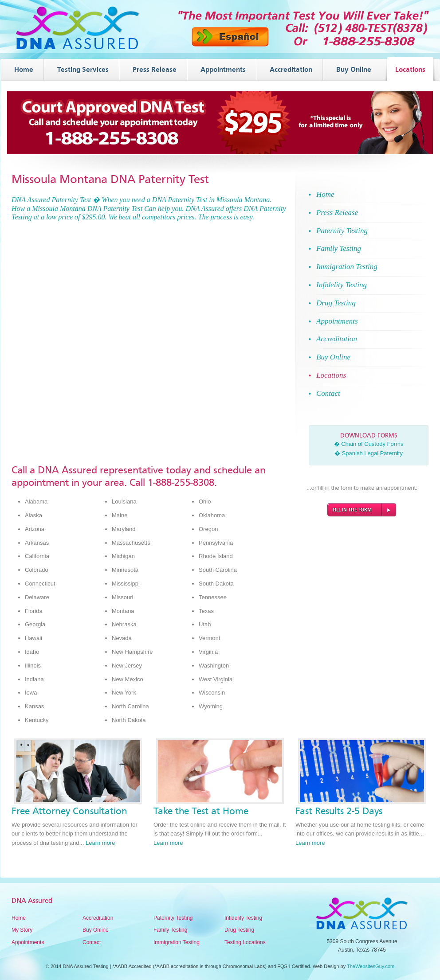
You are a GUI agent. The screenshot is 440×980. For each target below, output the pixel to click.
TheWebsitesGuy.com (371, 966)
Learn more (100, 843)
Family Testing (170, 930)
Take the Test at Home (201, 811)
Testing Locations (245, 942)
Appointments (28, 942)
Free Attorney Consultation (69, 811)
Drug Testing (239, 930)
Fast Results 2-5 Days (339, 811)
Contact (92, 942)
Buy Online (96, 930)
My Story (22, 930)
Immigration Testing (177, 942)
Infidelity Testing (243, 918)
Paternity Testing (173, 918)
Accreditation (98, 918)
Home (19, 918)
